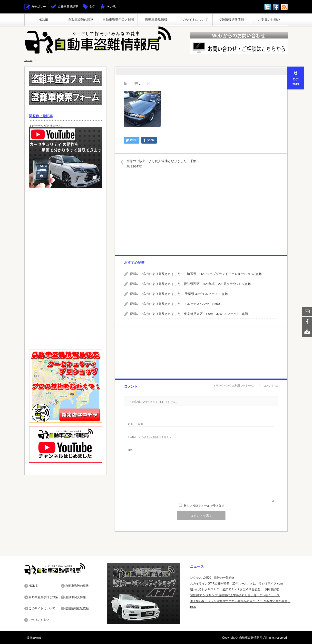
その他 (111, 7)
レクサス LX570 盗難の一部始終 (212, 578)
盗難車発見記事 (68, 7)
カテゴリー (39, 7)
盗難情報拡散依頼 (231, 20)
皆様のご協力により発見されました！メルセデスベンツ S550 (175, 304)
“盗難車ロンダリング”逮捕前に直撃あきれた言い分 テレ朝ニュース (235, 595)
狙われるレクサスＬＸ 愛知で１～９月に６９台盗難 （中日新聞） (235, 589)
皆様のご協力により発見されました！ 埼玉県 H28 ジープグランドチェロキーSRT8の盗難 (196, 274)
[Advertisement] (201, 215)
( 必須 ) (136, 424)
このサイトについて (194, 20)
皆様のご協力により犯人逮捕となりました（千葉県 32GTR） (163, 163)
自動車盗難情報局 (251, 638)
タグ (92, 7)
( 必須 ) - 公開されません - (149, 437)
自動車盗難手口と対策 (118, 20)
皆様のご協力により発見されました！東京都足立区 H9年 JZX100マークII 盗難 (189, 314)
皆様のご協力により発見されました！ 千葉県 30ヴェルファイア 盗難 (179, 294)
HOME (43, 20)
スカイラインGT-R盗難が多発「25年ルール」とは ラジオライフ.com (236, 584)
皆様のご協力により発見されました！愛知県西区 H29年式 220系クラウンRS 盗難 (190, 284)
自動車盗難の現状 (81, 20)
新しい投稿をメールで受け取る (204, 506)
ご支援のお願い (269, 20)
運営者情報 (32, 638)
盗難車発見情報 (156, 20)
